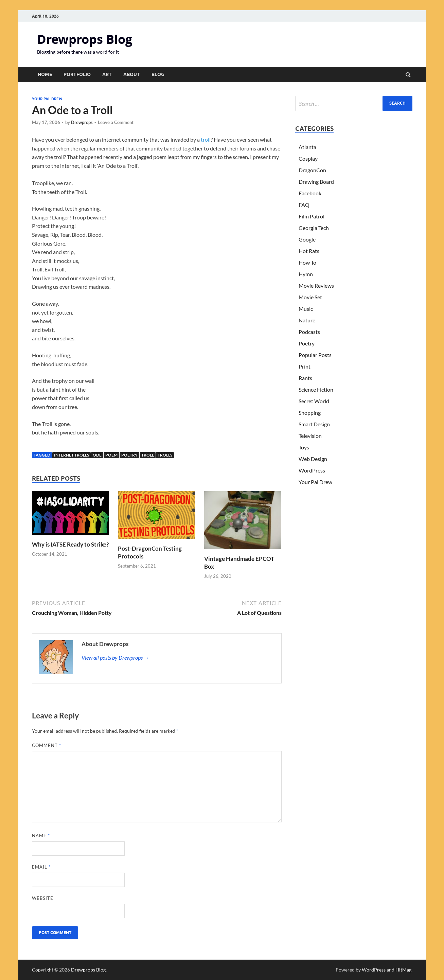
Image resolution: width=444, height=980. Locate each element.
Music (306, 309)
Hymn (306, 274)
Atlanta (307, 147)
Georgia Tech (314, 228)
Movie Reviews (316, 286)
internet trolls (72, 455)
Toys (304, 447)
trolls (165, 455)
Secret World (314, 401)
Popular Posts (315, 355)
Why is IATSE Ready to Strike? (70, 544)
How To (307, 262)
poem (111, 455)
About (132, 74)
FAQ (304, 205)
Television (310, 436)
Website (43, 898)
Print (305, 366)
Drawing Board (316, 182)
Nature (307, 320)
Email (41, 867)
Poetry (129, 455)
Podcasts (309, 332)
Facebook (310, 193)
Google (307, 239)
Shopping (310, 413)
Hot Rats (309, 251)
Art (107, 74)
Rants (305, 378)
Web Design (313, 459)
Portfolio (77, 74)
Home (45, 74)
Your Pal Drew (47, 99)
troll (206, 139)
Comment (47, 745)
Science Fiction (316, 389)
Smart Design (314, 424)
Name (41, 836)
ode (97, 455)
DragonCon (312, 170)
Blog (158, 74)
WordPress (312, 470)
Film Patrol (312, 216)
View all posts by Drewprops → (115, 657)
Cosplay (308, 158)
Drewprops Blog (85, 39)
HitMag (403, 970)
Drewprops (82, 122)
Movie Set (310, 297)
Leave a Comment (116, 122)
